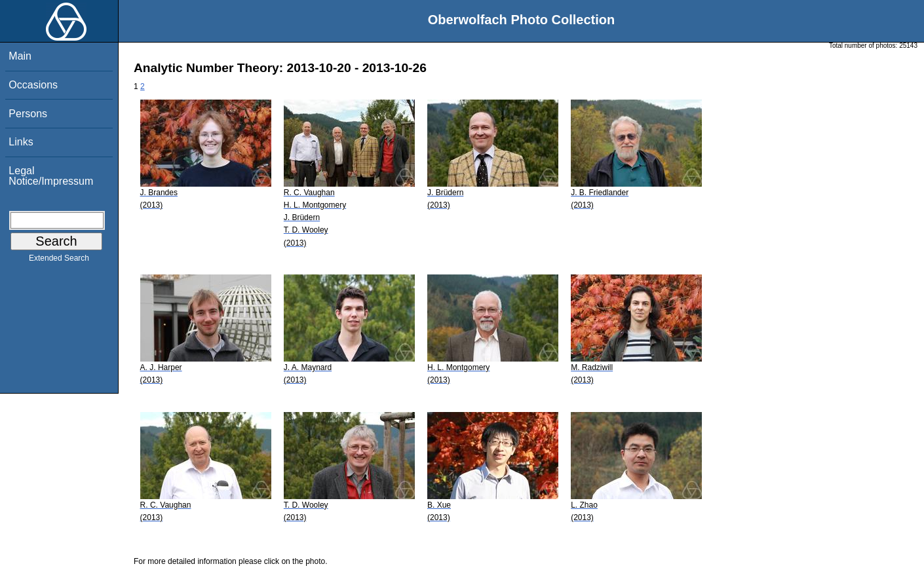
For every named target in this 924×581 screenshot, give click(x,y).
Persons (28, 114)
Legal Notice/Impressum (51, 176)
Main (20, 56)
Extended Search (59, 261)
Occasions (33, 85)
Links (21, 142)
